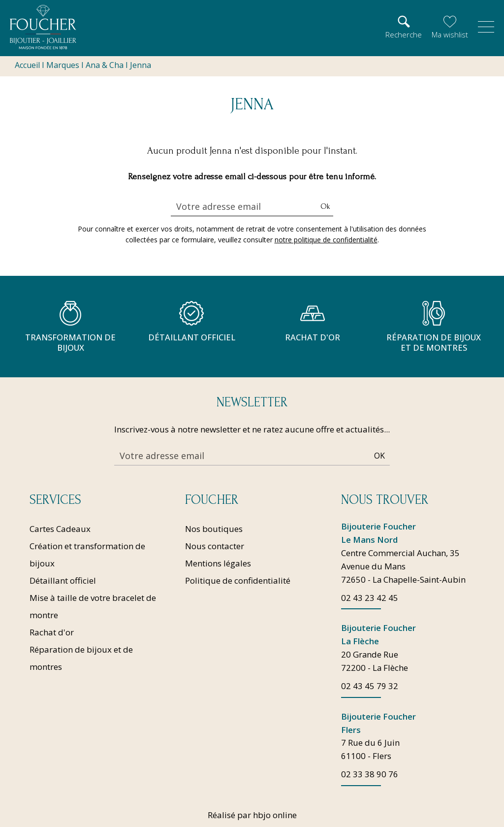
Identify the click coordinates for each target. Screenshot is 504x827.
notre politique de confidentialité (326, 240)
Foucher (212, 499)
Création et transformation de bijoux (87, 554)
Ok (325, 206)
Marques (63, 65)
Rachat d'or (52, 631)
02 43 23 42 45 (370, 597)
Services (55, 499)
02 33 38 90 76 (370, 775)
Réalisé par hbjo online (252, 815)
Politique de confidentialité (238, 579)
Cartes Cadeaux (60, 528)
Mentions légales (218, 562)
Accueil (27, 65)
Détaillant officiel (63, 579)
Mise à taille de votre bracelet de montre (93, 605)
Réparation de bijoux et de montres (81, 657)
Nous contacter (215, 545)
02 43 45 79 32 (370, 686)
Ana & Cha (105, 65)
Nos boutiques (214, 528)
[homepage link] (43, 27)
